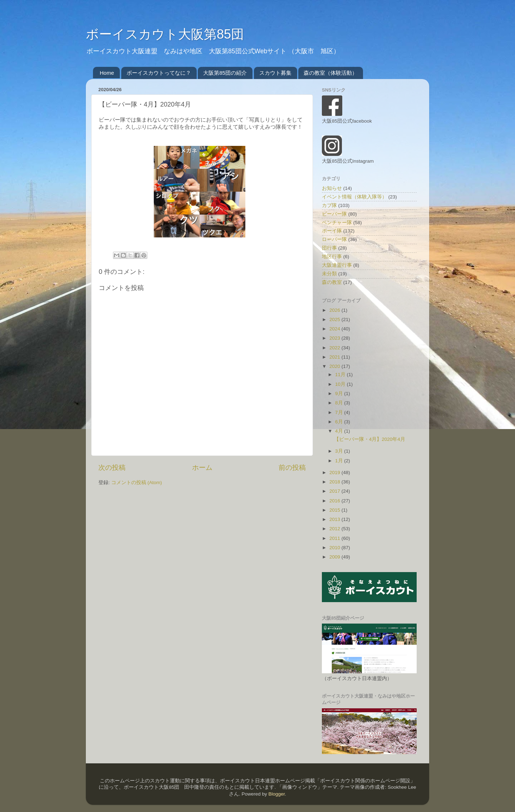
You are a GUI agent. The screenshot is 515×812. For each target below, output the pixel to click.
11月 (341, 375)
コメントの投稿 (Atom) (137, 483)
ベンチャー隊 (337, 223)
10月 (341, 384)
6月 (340, 422)
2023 (335, 338)
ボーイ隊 (332, 231)
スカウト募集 (275, 73)
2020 (335, 366)
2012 (335, 529)
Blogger (276, 794)
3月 (340, 451)
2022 (335, 348)
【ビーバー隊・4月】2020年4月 (370, 439)
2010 (335, 548)
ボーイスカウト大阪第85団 (165, 34)
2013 (335, 519)
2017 (335, 491)
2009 (335, 557)
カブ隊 (329, 205)
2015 (335, 510)
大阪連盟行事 (337, 265)
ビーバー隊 (334, 214)
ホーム (202, 467)
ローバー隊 (334, 239)
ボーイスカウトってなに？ (159, 73)
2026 (335, 310)
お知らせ (332, 188)
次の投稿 (112, 467)
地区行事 (332, 257)
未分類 (329, 274)
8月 (340, 403)
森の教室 (332, 282)
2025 (335, 319)
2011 (335, 538)
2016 (335, 501)
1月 (340, 461)
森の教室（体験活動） (330, 73)
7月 (340, 412)
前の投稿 (292, 467)
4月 (340, 431)
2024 (335, 329)
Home (107, 73)
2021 (335, 357)
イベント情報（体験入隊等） (354, 197)
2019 (335, 473)
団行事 (329, 248)
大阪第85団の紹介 (225, 73)
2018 (335, 482)
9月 (340, 393)
